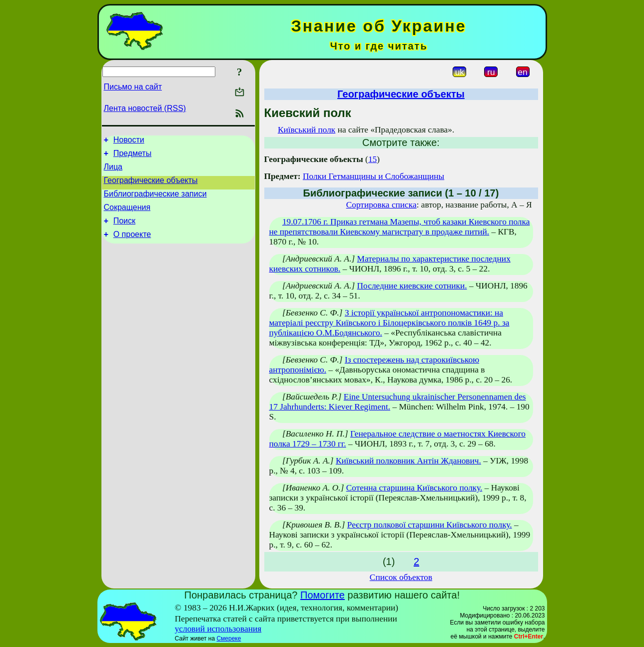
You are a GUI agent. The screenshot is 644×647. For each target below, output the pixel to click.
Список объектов (401, 577)
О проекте (132, 246)
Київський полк (307, 130)
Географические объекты (151, 186)
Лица (113, 171)
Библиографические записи (155, 201)
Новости (129, 141)
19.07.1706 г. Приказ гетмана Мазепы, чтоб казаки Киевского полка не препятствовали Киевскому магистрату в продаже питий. (400, 227)
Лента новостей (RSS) (145, 108)
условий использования (218, 629)
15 (372, 159)
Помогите (322, 595)
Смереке (229, 638)
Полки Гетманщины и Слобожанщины (373, 176)
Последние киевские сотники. (412, 286)
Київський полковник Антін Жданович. (408, 461)
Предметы (132, 156)
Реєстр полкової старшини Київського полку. (430, 525)
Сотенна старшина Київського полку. (414, 488)
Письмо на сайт (133, 87)
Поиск (124, 231)
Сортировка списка (381, 205)
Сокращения (127, 216)
